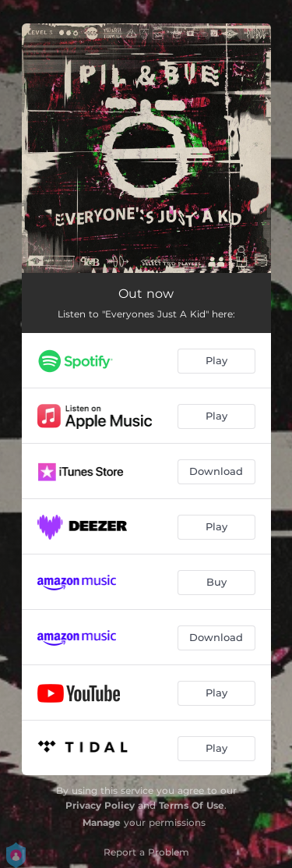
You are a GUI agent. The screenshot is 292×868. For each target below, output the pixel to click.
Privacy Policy (100, 805)
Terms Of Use (192, 805)
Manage (102, 822)
